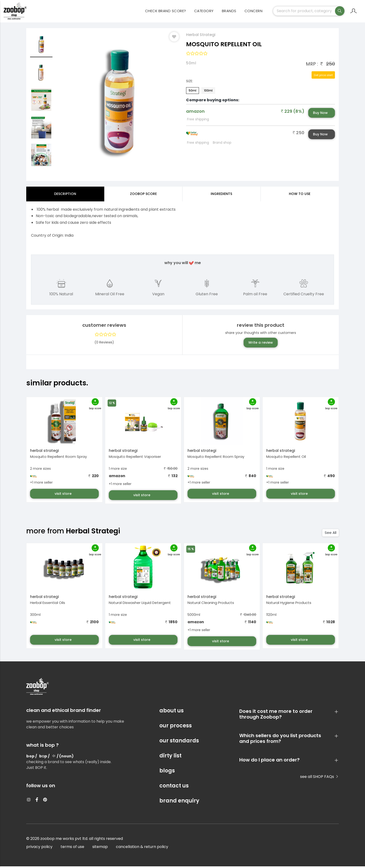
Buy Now (320, 114)
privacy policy (39, 848)
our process (176, 727)
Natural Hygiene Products (289, 604)
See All (331, 534)
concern (254, 12)
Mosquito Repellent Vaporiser (135, 458)
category (204, 12)
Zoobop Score (143, 195)
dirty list (170, 757)
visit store (64, 495)
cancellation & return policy (142, 848)
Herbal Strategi (201, 36)
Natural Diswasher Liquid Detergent (140, 604)
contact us (174, 787)
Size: (190, 82)
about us (172, 712)
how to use (300, 195)
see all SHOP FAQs (319, 778)
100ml (208, 92)
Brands (229, 12)
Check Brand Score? (166, 12)
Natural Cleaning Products (211, 604)
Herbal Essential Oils (48, 604)
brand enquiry (179, 802)
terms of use (72, 848)
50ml (193, 92)
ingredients (221, 195)
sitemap (100, 848)
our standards (179, 742)
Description (65, 195)
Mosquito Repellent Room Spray (58, 458)
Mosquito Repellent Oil (286, 458)
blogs (167, 772)
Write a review (261, 344)
